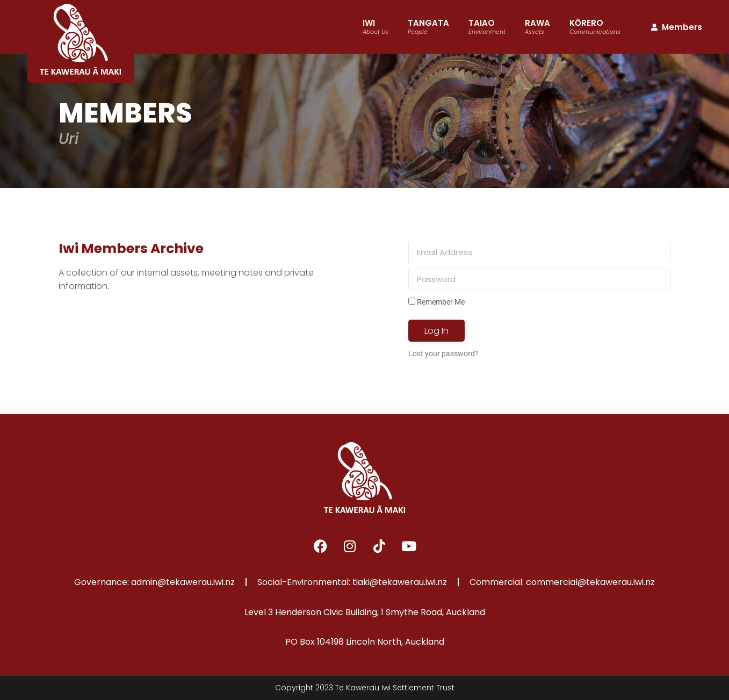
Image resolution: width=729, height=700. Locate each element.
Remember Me (436, 302)
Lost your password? (443, 353)
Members (676, 27)
